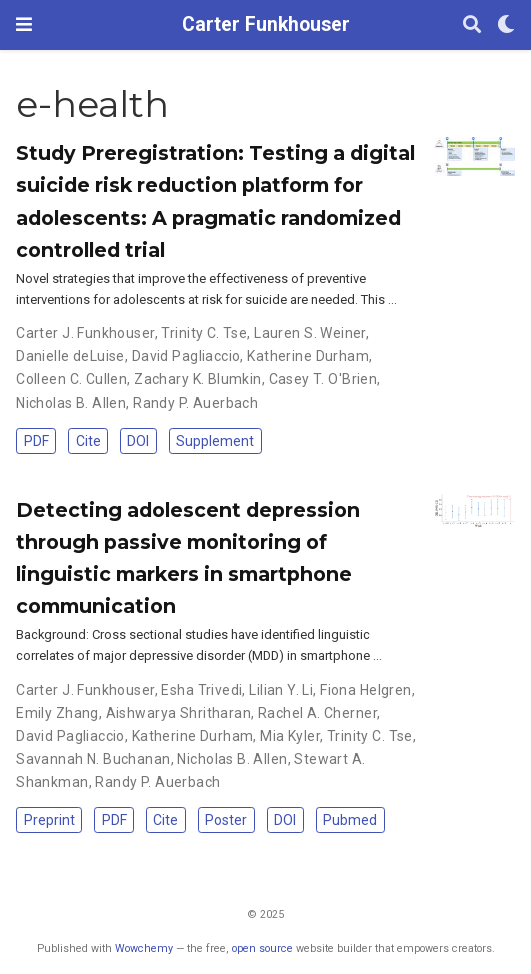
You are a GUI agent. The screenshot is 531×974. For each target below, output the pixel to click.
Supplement (215, 441)
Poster (226, 820)
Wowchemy (144, 948)
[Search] (472, 25)
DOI (138, 441)
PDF (36, 441)
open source (262, 948)
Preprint (49, 820)
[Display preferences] (506, 25)
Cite (88, 441)
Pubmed (350, 820)
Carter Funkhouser (266, 24)
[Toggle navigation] (24, 24)
